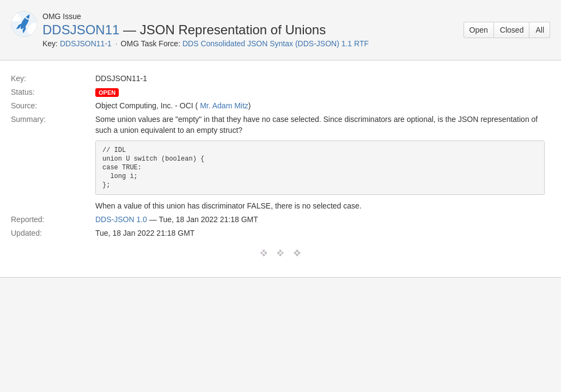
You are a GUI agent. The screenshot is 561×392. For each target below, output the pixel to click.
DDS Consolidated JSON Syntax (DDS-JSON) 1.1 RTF (276, 44)
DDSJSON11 (81, 30)
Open (479, 30)
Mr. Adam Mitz (224, 106)
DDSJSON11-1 (86, 44)
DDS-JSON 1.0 (121, 219)
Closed (512, 30)
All (540, 30)
